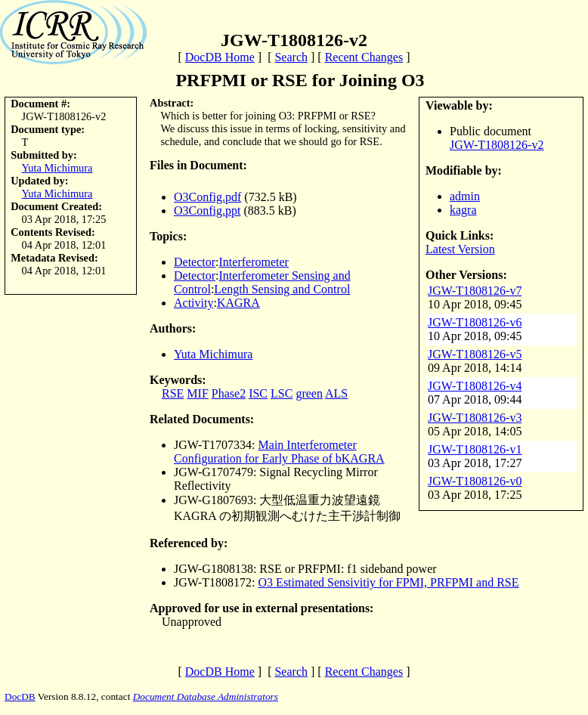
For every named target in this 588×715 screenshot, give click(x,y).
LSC (282, 393)
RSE (173, 393)
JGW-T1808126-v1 (475, 449)
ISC (258, 393)
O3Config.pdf (207, 197)
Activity (193, 303)
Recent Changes (364, 57)
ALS (336, 393)
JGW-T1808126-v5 (475, 354)
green (309, 393)
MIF (197, 393)
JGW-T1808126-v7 (475, 291)
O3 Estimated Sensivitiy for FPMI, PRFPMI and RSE (389, 582)
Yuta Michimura (57, 168)
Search (291, 57)
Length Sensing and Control (282, 289)
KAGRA (238, 303)
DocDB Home (220, 57)
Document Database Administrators (206, 696)
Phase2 (229, 393)
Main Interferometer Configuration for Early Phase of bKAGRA (279, 452)
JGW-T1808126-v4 (475, 386)
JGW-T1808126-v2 (497, 145)
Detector (195, 262)
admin (465, 196)
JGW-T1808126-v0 (475, 481)
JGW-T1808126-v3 (475, 418)
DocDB (20, 696)
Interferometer (254, 262)
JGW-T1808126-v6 (475, 322)
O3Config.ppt (207, 210)
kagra (463, 210)
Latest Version (460, 249)
